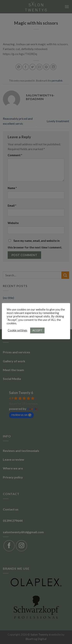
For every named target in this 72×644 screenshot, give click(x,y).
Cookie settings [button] (17, 330)
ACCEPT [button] (37, 330)
